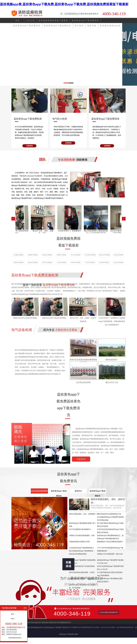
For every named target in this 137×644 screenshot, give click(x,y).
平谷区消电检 (90, 262)
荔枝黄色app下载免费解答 (98, 492)
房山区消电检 (119, 255)
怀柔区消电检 (76, 262)
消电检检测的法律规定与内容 (79, 542)
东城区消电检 (19, 255)
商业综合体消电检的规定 (78, 554)
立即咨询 (29, 146)
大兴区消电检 (61, 262)
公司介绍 (30, 20)
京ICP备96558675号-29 (87, 627)
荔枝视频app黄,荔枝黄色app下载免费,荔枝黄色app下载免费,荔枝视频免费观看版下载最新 (64, 4)
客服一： (14, 614)
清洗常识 (78, 491)
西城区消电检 (33, 255)
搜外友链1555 (36, 622)
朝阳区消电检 (61, 255)
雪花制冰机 (52, 622)
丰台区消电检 (76, 255)
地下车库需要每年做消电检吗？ (80, 529)
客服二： (14, 619)
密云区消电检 (119, 262)
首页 (18, 20)
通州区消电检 (19, 262)
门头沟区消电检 (90, 255)
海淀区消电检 (47, 255)
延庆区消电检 (104, 262)
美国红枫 (45, 622)
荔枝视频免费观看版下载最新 (53, 20)
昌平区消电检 (47, 262)
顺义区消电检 (33, 262)
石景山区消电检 (104, 255)
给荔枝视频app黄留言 (15, 638)
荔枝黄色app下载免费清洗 (85, 20)
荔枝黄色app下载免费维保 (59, 492)
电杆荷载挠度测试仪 (64, 622)
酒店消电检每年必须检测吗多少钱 (109, 514)
